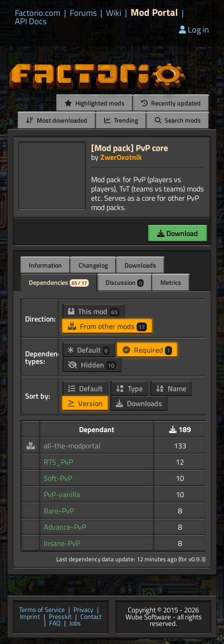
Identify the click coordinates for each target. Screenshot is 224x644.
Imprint (30, 617)
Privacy (83, 610)
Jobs (75, 624)
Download (178, 233)
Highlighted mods (95, 103)
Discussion (125, 282)
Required (147, 350)
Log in (194, 30)
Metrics (171, 282)
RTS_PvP (58, 462)
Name (171, 388)
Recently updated (171, 103)
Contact (91, 617)
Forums (83, 13)
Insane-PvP (62, 543)
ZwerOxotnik (121, 157)
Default (89, 350)
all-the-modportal (72, 446)
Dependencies (59, 282)
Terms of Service (42, 610)
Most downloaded (57, 120)
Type (129, 388)
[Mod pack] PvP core (130, 148)
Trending (121, 120)
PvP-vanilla (62, 494)
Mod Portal (154, 12)
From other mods (107, 326)
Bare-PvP (59, 511)
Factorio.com (38, 13)
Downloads (140, 265)
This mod (94, 311)
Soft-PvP (58, 478)
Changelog (93, 265)
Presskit (60, 617)
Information (45, 265)
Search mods (178, 120)
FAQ (55, 624)
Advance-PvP (65, 527)
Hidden (92, 365)
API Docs (31, 21)
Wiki (114, 13)
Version (85, 403)
